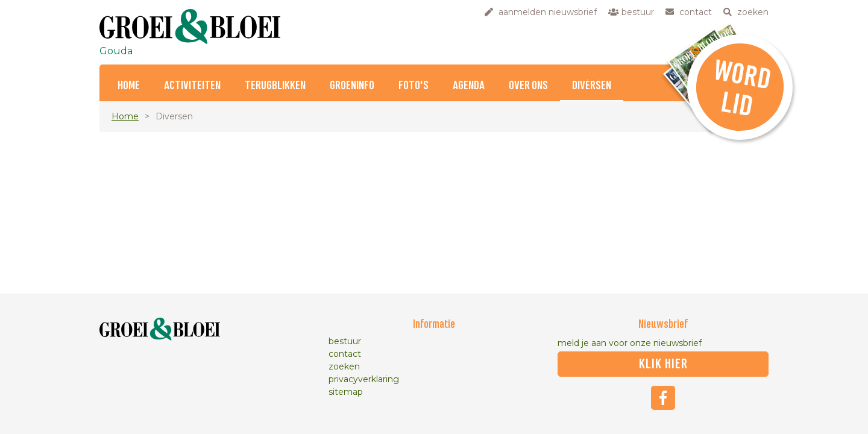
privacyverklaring (364, 379)
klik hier (663, 364)
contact (345, 354)
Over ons (528, 86)
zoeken (344, 366)
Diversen (592, 86)
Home (129, 86)
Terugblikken (275, 86)
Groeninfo (352, 86)
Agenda (469, 86)
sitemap (346, 392)
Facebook (663, 398)
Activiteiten (192, 86)
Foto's (414, 86)
